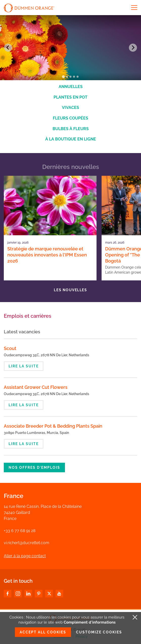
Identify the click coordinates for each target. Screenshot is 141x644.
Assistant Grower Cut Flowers (36, 387)
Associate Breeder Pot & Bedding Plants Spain (53, 426)
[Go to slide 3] (70, 77)
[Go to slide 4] (74, 77)
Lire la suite (24, 366)
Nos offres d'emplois (34, 467)
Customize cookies (99, 632)
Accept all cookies (43, 632)
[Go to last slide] (8, 48)
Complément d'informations (90, 622)
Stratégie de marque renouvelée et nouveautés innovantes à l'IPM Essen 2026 (47, 255)
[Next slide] (133, 48)
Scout (10, 348)
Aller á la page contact (25, 556)
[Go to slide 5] (78, 77)
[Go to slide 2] (67, 77)
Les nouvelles (70, 290)
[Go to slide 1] (63, 77)
